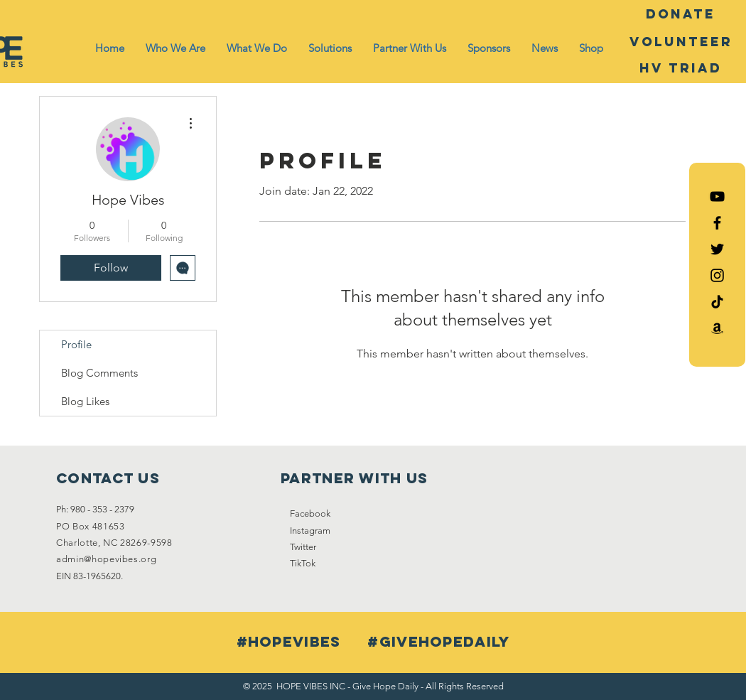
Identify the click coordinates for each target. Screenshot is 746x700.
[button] (175, 48)
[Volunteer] (681, 42)
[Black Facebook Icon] (717, 223)
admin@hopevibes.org (106, 559)
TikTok (303, 563)
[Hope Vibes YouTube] (717, 196)
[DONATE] (681, 14)
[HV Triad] (681, 68)
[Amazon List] (717, 328)
